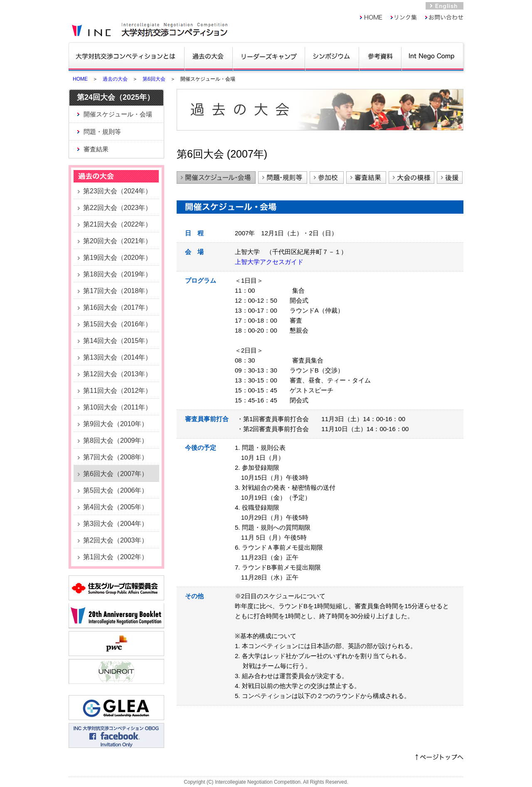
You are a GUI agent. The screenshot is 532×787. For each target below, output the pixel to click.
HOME (80, 79)
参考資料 (380, 56)
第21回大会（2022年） (117, 224)
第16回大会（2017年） (117, 307)
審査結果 (96, 149)
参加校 (327, 178)
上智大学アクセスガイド (269, 262)
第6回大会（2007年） (116, 474)
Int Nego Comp (432, 56)
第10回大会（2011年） (117, 407)
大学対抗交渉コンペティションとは (126, 56)
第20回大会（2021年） (117, 241)
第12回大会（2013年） (117, 374)
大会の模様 (411, 178)
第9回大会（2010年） (116, 424)
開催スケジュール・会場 (118, 114)
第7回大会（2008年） (116, 457)
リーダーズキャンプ (269, 56)
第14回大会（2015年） (117, 341)
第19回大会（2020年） (117, 258)
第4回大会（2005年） (116, 507)
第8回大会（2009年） (116, 440)
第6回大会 (154, 79)
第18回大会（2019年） (117, 274)
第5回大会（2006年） (116, 490)
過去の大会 (208, 56)
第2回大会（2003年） (116, 540)
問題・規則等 (102, 132)
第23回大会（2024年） (117, 191)
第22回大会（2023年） (117, 208)
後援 (450, 178)
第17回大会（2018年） (117, 291)
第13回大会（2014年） (117, 357)
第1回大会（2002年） (116, 557)
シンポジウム (332, 56)
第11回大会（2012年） (117, 391)
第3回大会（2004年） (116, 524)
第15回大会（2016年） (117, 324)
